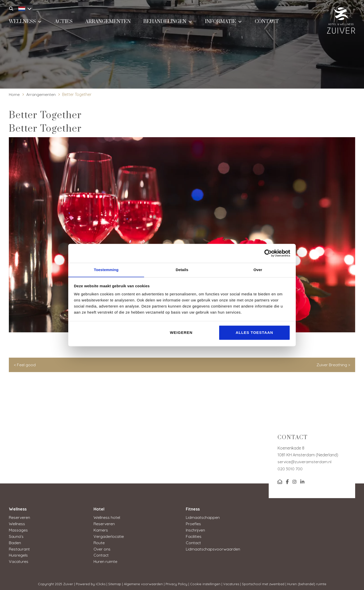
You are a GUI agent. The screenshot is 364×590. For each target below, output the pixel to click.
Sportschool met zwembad (263, 582)
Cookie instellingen (205, 582)
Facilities (194, 536)
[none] (22, 8)
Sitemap (115, 582)
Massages (18, 530)
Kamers (101, 530)
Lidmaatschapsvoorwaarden (213, 548)
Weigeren (181, 333)
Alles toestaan (254, 333)
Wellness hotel (107, 517)
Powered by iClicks (91, 582)
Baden (15, 542)
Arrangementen (108, 22)
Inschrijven (196, 530)
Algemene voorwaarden (143, 582)
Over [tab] (258, 269)
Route (99, 542)
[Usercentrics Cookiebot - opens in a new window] (268, 253)
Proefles (193, 523)
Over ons (102, 548)
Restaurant (19, 548)
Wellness (25, 21)
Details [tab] (182, 269)
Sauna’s (16, 536)
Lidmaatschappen (203, 517)
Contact (267, 22)
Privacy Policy (176, 582)
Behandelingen (168, 21)
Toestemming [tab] (106, 269)
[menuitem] (24, 8)
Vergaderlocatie (109, 536)
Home (14, 94)
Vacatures (19, 560)
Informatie (224, 21)
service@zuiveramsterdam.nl (305, 462)
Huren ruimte (106, 560)
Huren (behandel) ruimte (307, 582)
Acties (64, 22)
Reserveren (19, 517)
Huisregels (18, 554)
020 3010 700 (290, 469)
